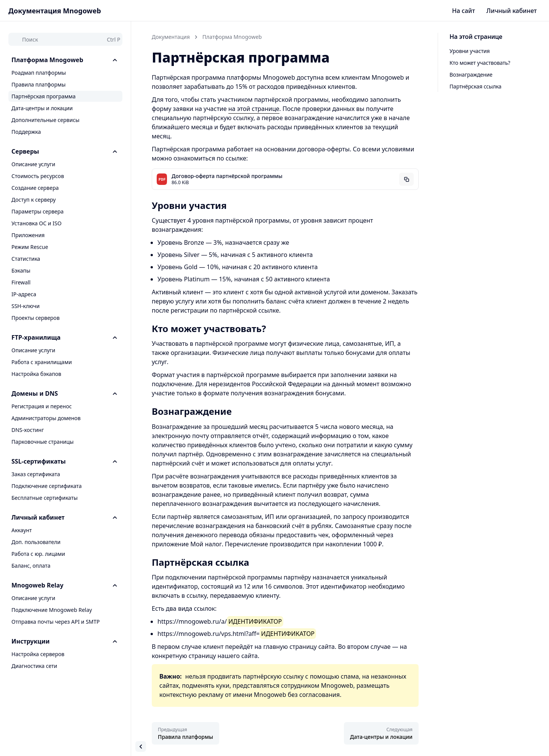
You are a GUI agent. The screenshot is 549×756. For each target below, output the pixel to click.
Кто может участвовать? (480, 63)
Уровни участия (470, 51)
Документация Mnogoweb (55, 11)
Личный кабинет (512, 11)
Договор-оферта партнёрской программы (227, 176)
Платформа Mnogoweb (232, 37)
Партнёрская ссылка (475, 86)
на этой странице (254, 109)
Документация (171, 37)
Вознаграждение (471, 75)
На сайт (464, 11)
